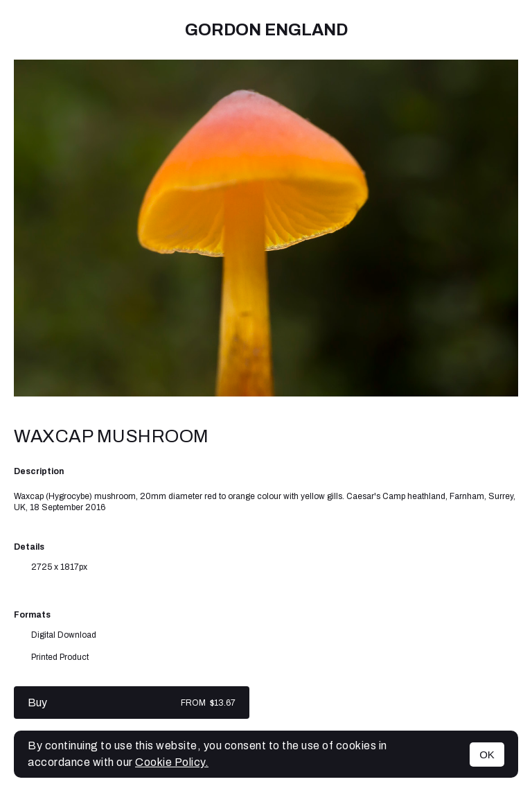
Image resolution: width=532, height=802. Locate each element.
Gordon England (266, 30)
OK (487, 755)
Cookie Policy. (172, 762)
